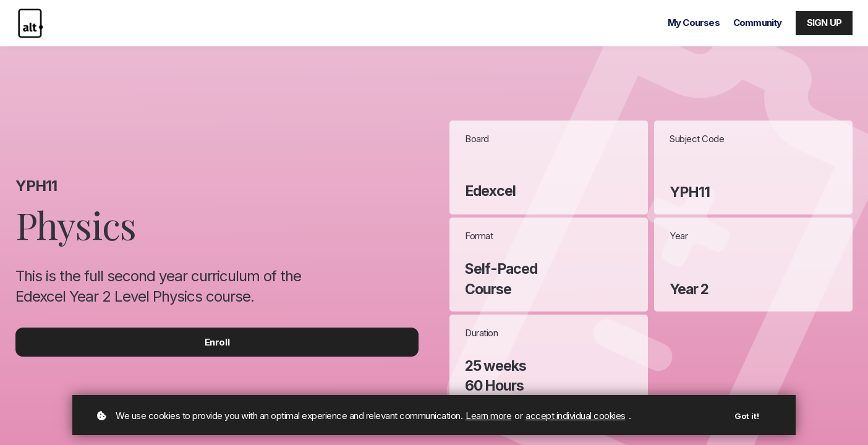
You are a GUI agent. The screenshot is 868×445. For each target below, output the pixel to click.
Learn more (488, 416)
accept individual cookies (576, 416)
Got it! (747, 416)
